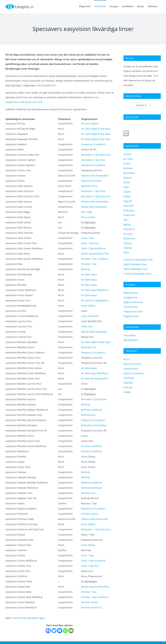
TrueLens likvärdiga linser (137, 274)
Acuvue (127, 154)
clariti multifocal (90, 316)
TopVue (128, 248)
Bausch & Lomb (34, 102)
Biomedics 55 (88, 347)
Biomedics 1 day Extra (93, 160)
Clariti (127, 182)
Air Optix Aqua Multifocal (95, 290)
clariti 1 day (87, 238)
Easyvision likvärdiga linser (138, 260)
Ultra (126, 253)
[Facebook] (48, 631)
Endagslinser (130, 297)
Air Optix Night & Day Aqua (96, 129)
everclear (128, 206)
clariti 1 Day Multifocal (93, 248)
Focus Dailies (88, 217)
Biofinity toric (88, 415)
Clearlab (128, 383)
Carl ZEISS (129, 378)
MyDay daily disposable (94, 207)
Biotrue (127, 178)
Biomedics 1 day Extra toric (96, 155)
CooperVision (13, 102)
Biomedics (129, 173)
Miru (126, 220)
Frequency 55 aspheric (93, 144)
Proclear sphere (90, 602)
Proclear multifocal (91, 446)
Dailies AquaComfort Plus (95, 254)
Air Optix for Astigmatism (95, 300)
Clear (126, 187)
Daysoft (128, 201)
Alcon (96, 97)
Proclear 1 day (89, 264)
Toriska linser (131, 307)
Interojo (128, 387)
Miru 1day (87, 212)
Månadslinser (131, 293)
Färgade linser (131, 316)
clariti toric (87, 326)
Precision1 (129, 229)
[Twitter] (54, 631)
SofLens (128, 243)
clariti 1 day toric (90, 243)
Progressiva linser (133, 311)
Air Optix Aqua (89, 274)
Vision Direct (20, 618)
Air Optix (128, 159)
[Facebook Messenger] (60, 631)
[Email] (71, 631)
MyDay (127, 224)
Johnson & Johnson (134, 373)
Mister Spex (38, 618)
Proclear (128, 234)
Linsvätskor (130, 335)
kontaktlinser (49, 85)
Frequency (129, 210)
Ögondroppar (131, 340)
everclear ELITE (89, 186)
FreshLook (129, 215)
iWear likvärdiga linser (136, 269)
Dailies (127, 196)
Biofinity (86, 269)
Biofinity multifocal (91, 410)
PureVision (129, 238)
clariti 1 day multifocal (93, 561)
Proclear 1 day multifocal (95, 259)
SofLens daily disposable (95, 176)
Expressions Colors (91, 181)
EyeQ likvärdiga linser (135, 264)
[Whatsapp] (65, 631)
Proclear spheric (90, 514)
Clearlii (127, 192)
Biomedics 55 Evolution (94, 399)
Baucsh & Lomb (132, 364)
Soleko (127, 392)
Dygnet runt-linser (133, 302)
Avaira (84, 436)
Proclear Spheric (90, 123)
